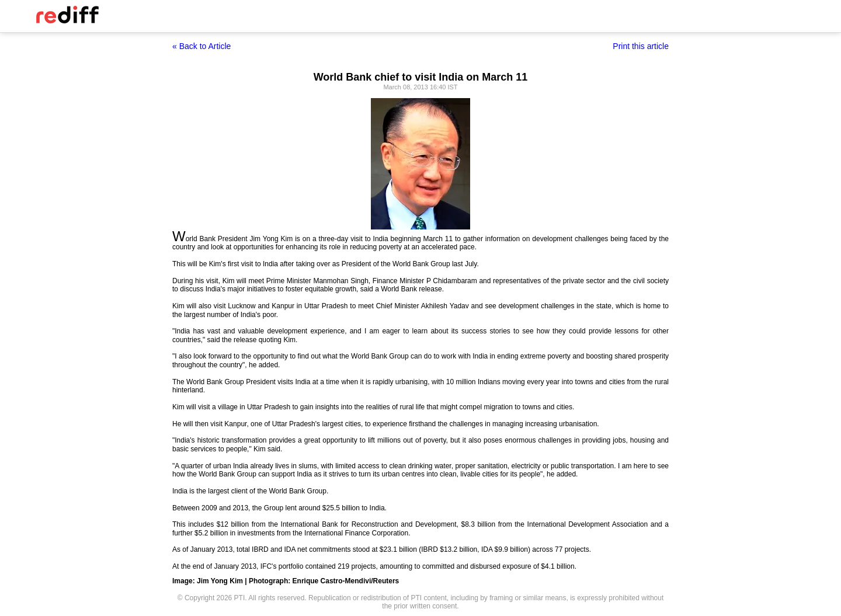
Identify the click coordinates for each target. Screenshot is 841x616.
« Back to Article (201, 46)
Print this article (641, 46)
